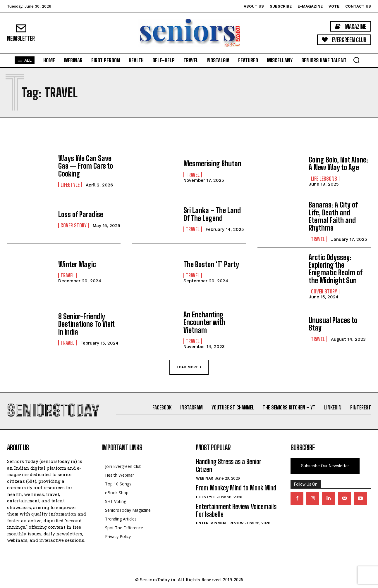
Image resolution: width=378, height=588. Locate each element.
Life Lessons (324, 179)
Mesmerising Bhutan (212, 164)
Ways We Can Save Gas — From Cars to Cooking (86, 166)
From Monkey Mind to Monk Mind (236, 488)
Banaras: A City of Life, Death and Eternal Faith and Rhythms (333, 216)
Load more (189, 367)
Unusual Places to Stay (333, 324)
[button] (356, 60)
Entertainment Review (220, 523)
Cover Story (74, 225)
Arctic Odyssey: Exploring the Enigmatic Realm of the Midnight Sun (335, 269)
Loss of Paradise (81, 214)
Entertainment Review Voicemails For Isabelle (236, 510)
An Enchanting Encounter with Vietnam (204, 322)
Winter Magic (77, 264)
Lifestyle (70, 185)
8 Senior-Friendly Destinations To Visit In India (86, 324)
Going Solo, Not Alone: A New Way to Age (338, 164)
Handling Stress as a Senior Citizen (228, 465)
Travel (193, 175)
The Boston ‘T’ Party (211, 264)
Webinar (205, 478)
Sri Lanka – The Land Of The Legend (212, 214)
